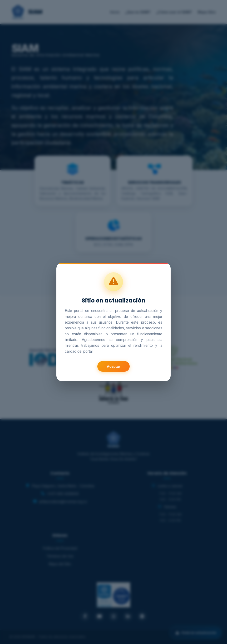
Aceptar (114, 366)
